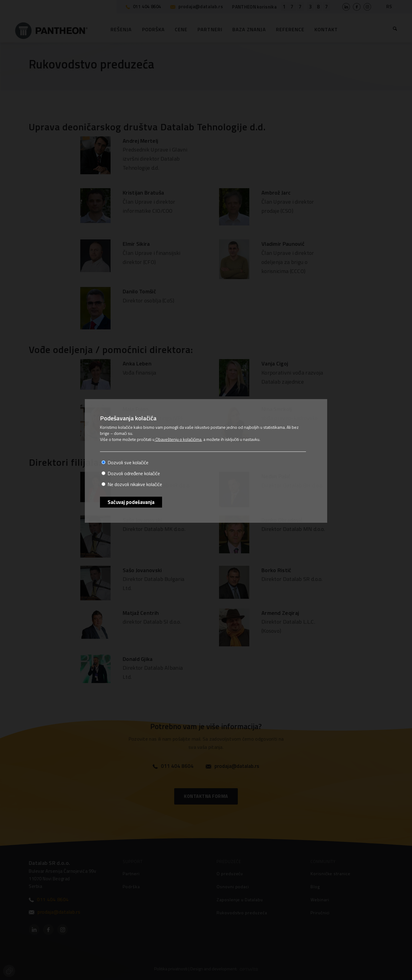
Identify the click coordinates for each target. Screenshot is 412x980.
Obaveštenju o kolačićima (178, 439)
